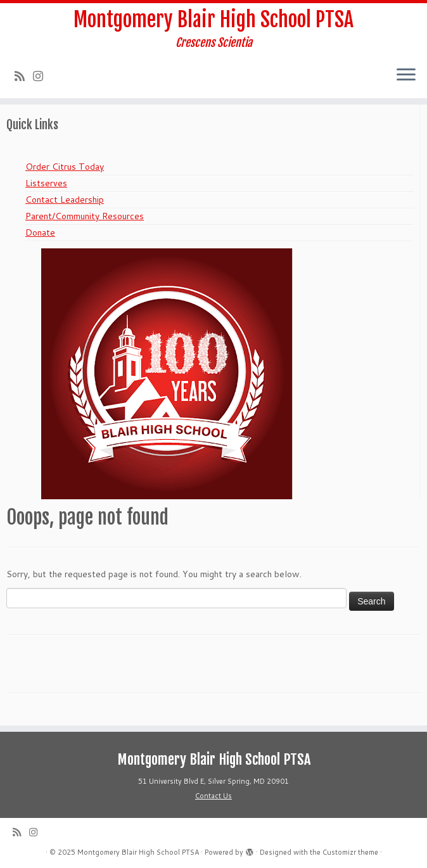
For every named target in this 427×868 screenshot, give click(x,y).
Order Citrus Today (65, 167)
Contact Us (213, 796)
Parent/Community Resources (85, 216)
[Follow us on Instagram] (42, 76)
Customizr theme (350, 852)
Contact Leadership (65, 200)
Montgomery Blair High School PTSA (213, 20)
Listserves (46, 183)
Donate (40, 233)
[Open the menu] (406, 75)
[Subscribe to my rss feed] (24, 76)
